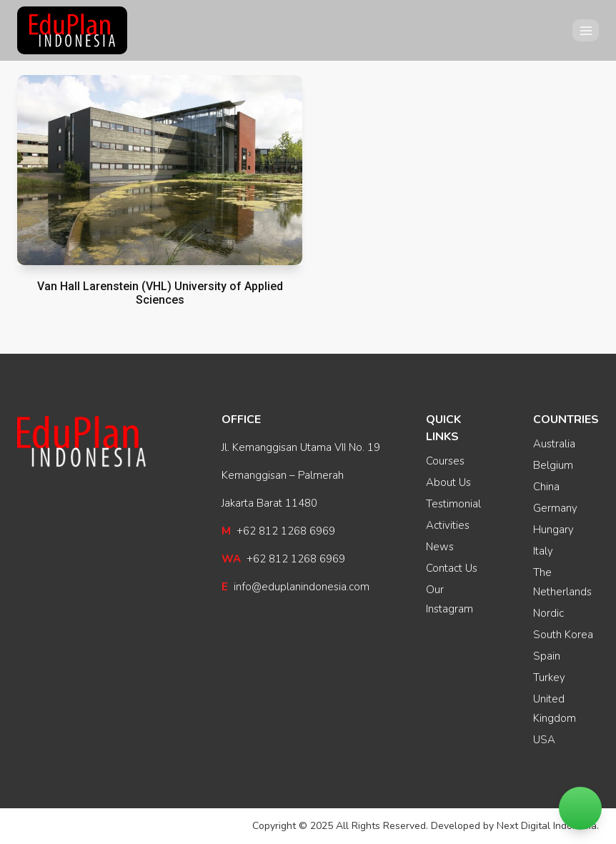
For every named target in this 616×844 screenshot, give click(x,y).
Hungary (553, 530)
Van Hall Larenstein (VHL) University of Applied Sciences (160, 293)
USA (544, 740)
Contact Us (452, 568)
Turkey (549, 677)
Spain (547, 656)
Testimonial (453, 504)
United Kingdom (555, 709)
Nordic (548, 613)
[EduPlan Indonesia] (72, 31)
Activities (448, 525)
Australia (554, 444)
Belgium (553, 465)
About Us (448, 482)
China (546, 487)
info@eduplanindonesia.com (295, 587)
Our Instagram (449, 599)
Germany (555, 508)
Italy (543, 551)
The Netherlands (562, 582)
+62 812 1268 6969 (278, 531)
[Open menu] (586, 30)
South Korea (563, 635)
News (440, 547)
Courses (445, 461)
